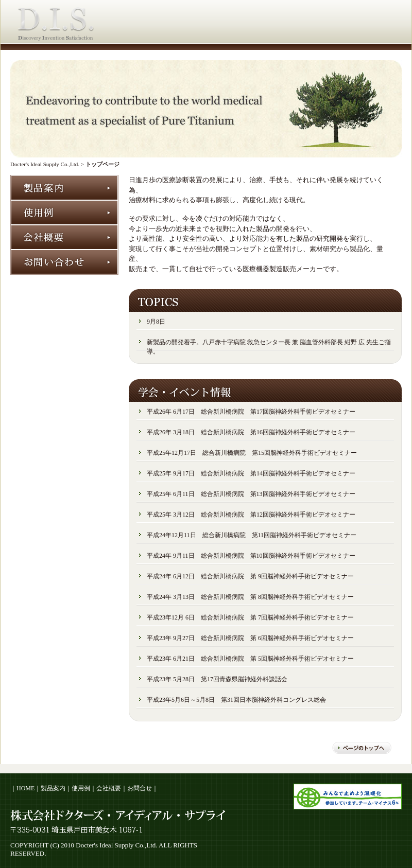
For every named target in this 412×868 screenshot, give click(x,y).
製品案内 (53, 788)
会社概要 (109, 788)
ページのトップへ (362, 748)
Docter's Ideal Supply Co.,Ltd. (45, 164)
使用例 (81, 788)
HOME (25, 788)
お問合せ (140, 788)
